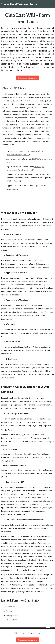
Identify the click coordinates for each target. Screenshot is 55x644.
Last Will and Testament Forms (19, 4)
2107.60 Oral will (14, 181)
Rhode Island (11, 620)
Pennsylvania (12, 615)
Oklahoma (10, 607)
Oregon (9, 611)
